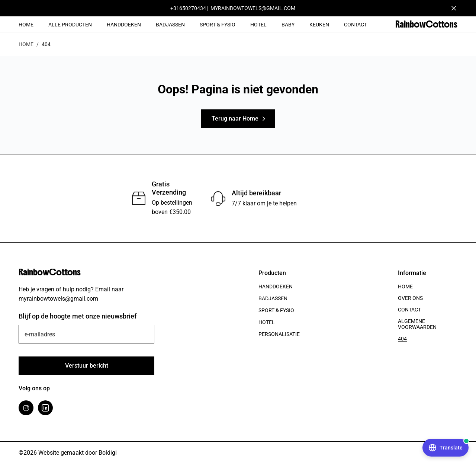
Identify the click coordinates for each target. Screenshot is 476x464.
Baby (288, 25)
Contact (356, 25)
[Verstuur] (86, 366)
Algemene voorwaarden (417, 324)
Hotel (258, 25)
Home (26, 25)
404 (402, 339)
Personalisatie (279, 334)
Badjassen (170, 25)
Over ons (410, 298)
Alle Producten (70, 25)
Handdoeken (124, 25)
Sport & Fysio (218, 25)
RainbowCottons (426, 24)
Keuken (319, 25)
